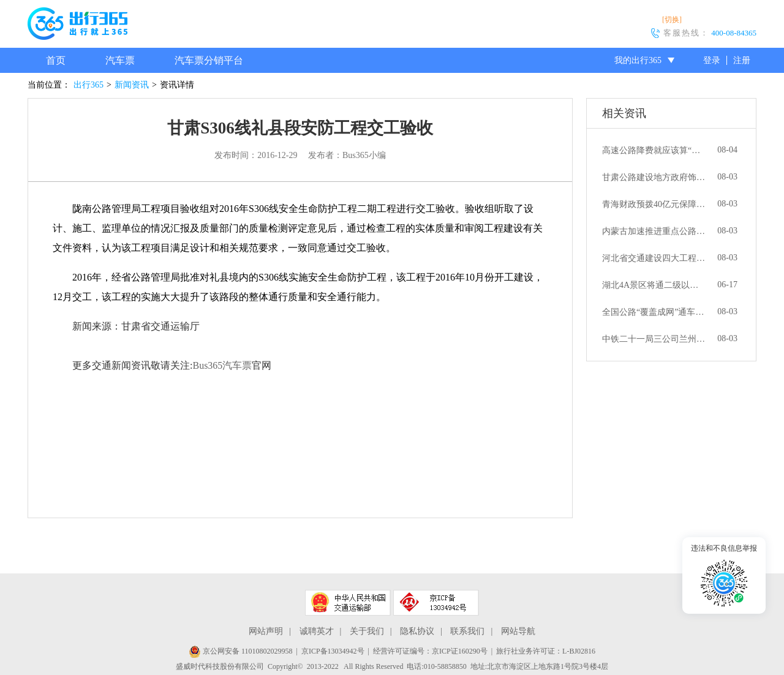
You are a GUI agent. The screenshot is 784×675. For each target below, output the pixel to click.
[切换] (672, 20)
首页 (56, 60)
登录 (712, 60)
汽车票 (120, 60)
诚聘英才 (317, 631)
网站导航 (518, 631)
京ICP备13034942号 (333, 651)
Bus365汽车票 (222, 365)
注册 (742, 60)
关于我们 (367, 631)
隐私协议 (417, 631)
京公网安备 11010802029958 (241, 651)
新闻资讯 (132, 85)
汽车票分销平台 (209, 60)
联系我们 (467, 631)
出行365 (89, 85)
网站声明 (266, 631)
